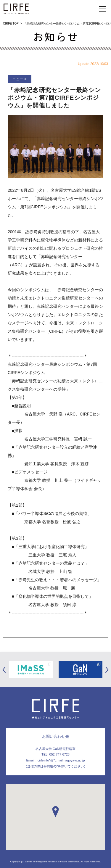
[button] (55, 812)
